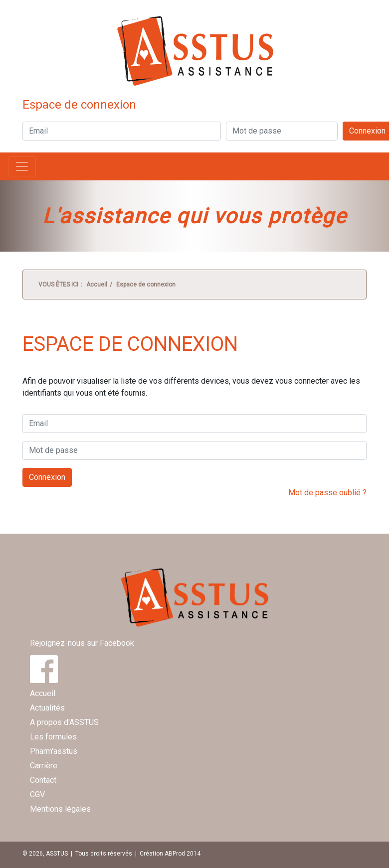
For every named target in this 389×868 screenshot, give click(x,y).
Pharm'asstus (54, 751)
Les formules (53, 737)
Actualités (47, 708)
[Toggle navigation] (22, 166)
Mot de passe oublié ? (327, 493)
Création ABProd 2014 (170, 854)
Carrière (44, 766)
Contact (43, 780)
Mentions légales (60, 809)
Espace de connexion (146, 285)
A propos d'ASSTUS (64, 722)
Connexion (47, 477)
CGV (37, 795)
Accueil (97, 285)
